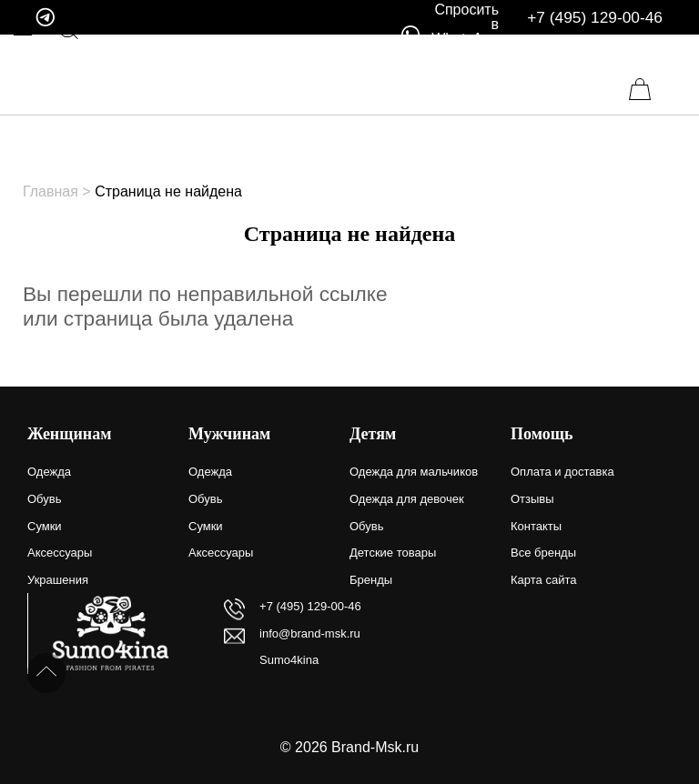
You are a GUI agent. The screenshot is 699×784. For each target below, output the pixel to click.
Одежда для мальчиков (414, 472)
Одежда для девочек (407, 499)
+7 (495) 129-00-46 (595, 18)
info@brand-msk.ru (310, 633)
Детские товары (393, 553)
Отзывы (532, 499)
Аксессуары (60, 553)
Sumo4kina (289, 660)
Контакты (536, 526)
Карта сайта (543, 580)
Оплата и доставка (562, 472)
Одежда (49, 472)
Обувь (44, 499)
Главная (51, 191)
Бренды (371, 580)
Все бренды (543, 553)
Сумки (45, 526)
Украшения (58, 580)
